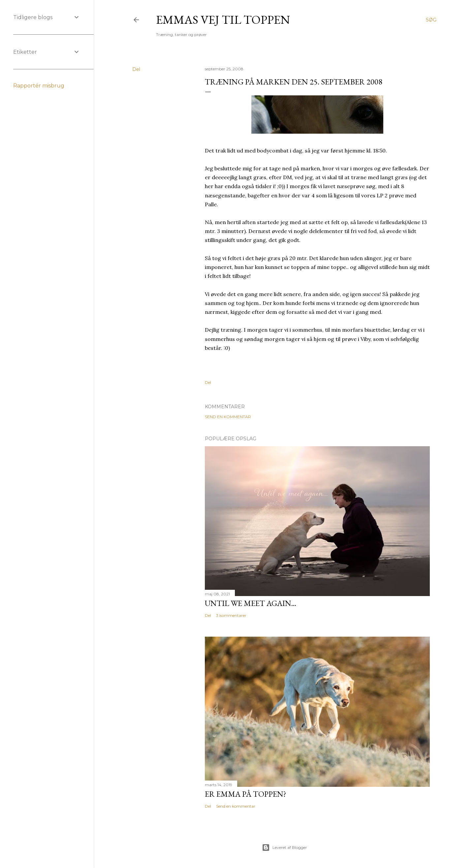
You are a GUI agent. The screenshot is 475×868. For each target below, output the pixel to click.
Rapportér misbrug (39, 86)
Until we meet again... (251, 603)
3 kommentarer (231, 615)
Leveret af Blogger (285, 848)
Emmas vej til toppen (223, 20)
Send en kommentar (228, 417)
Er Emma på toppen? (246, 794)
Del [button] (136, 69)
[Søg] (431, 20)
